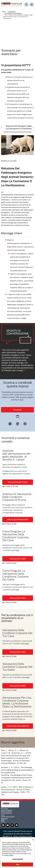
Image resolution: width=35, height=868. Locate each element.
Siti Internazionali (8, 816)
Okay (18, 864)
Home (4, 12)
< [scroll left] (1, 127)
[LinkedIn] (18, 424)
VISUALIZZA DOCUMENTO (18, 726)
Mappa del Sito (4, 820)
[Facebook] (25, 424)
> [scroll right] (34, 127)
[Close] (33, 840)
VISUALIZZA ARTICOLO (18, 482)
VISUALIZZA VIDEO (18, 559)
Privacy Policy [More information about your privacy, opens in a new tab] (9, 855)
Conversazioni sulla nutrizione (13, 13)
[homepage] (12, 4)
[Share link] (10, 424)
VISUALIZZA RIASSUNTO (18, 520)
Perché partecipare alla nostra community (7, 811)
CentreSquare (12, 12)
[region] (17, 853)
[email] (18, 416)
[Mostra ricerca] (26, 5)
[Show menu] (32, 5)
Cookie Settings (17, 859)
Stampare (17, 410)
